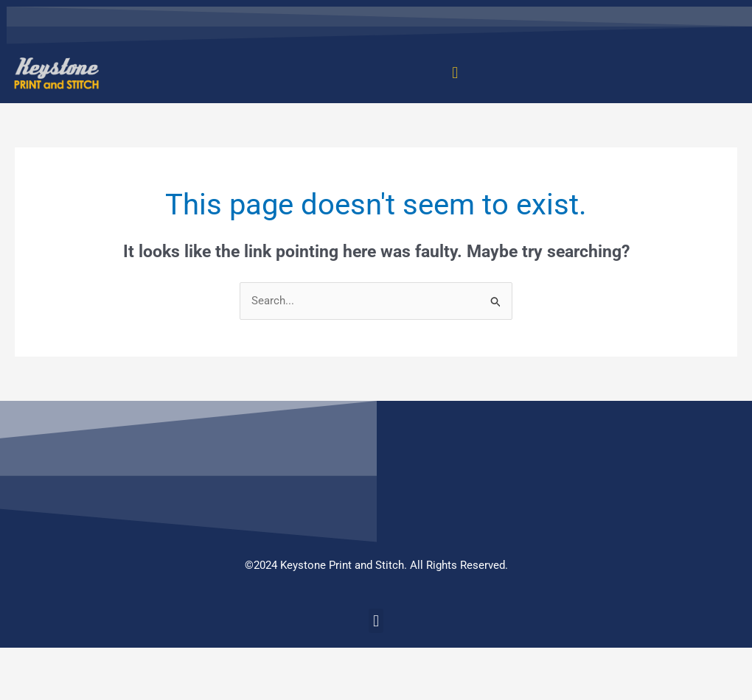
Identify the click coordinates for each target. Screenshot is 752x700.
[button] (455, 73)
